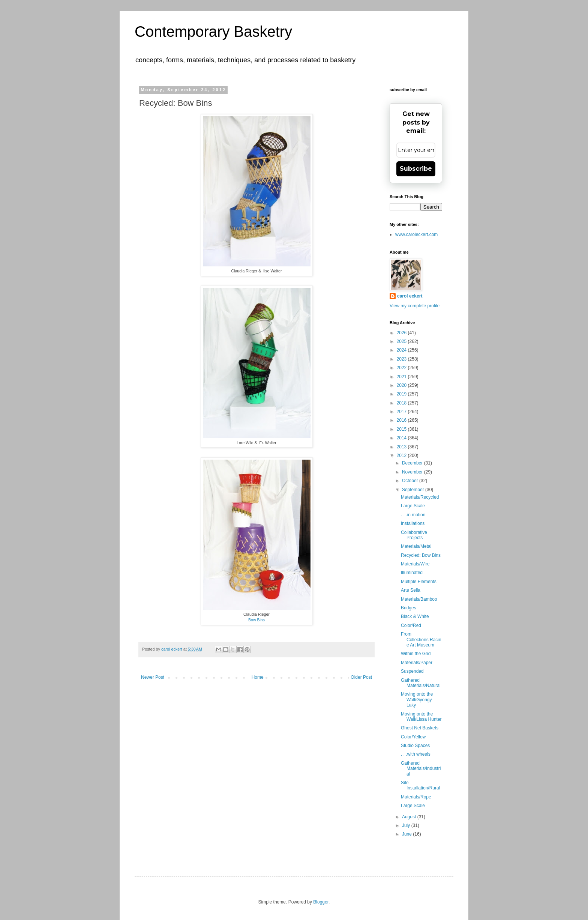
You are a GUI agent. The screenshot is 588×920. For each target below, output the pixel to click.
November (413, 472)
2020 (402, 385)
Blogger (321, 902)
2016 (402, 420)
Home (258, 677)
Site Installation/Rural (420, 785)
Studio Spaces (415, 746)
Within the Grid (416, 654)
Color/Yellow (413, 737)
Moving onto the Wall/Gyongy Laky (417, 700)
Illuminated (412, 573)
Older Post (361, 677)
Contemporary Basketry (213, 32)
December (413, 463)
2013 (402, 447)
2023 (402, 359)
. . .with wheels (416, 754)
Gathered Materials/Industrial (421, 769)
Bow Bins (256, 620)
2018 (402, 403)
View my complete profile (415, 306)
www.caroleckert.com (416, 235)
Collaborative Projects (414, 535)
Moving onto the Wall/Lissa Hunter (421, 717)
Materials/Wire (415, 564)
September (414, 490)
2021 (402, 377)
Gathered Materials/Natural (421, 683)
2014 (402, 438)
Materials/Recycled (420, 497)
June (407, 834)
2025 (402, 341)
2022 (402, 368)
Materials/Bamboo (419, 599)
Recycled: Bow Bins (421, 555)
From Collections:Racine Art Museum (421, 640)
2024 (402, 350)
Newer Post (153, 677)
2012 (402, 455)
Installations (413, 523)
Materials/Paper (417, 663)
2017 (402, 412)
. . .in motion (413, 515)
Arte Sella (411, 590)
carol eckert (410, 296)
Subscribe (416, 169)
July (407, 825)
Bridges (409, 608)
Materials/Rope (416, 797)
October (411, 481)
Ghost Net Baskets (420, 728)
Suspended (412, 671)
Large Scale (413, 506)
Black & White (415, 616)
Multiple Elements (419, 582)
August (410, 817)
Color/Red (411, 625)
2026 (402, 333)
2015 (402, 429)
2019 (402, 394)
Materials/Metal (416, 546)
